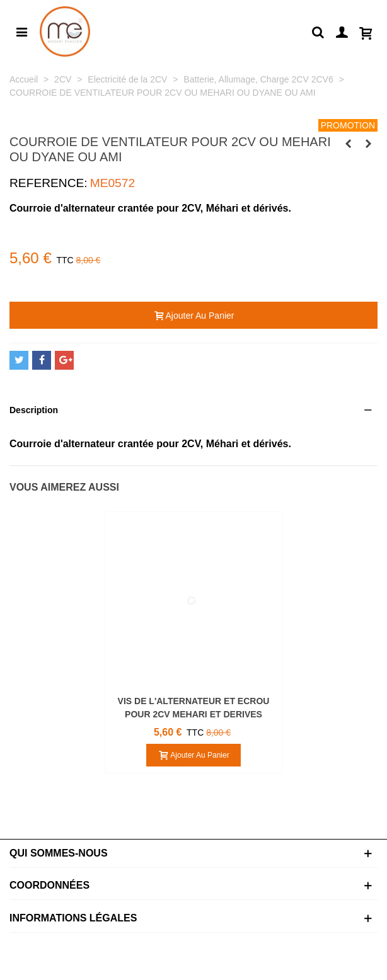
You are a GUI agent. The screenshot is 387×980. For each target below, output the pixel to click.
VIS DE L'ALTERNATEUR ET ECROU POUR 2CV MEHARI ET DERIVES (194, 708)
